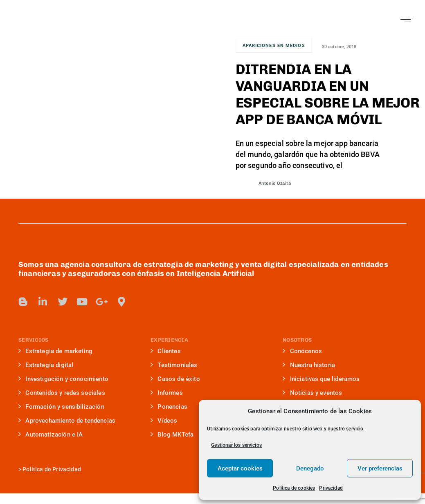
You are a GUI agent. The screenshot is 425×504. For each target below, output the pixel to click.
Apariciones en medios (274, 46)
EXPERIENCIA (169, 340)
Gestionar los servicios (236, 445)
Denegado (310, 468)
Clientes (166, 351)
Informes (167, 393)
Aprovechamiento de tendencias (67, 421)
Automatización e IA (51, 435)
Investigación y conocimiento (63, 379)
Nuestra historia (309, 365)
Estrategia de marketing (55, 351)
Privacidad (331, 488)
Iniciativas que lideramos (321, 379)
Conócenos (302, 351)
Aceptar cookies (240, 468)
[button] (406, 19)
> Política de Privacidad (50, 469)
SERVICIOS (33, 340)
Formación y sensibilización (61, 407)
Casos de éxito (175, 379)
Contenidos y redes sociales (62, 393)
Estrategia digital (46, 365)
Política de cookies (294, 488)
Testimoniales (174, 365)
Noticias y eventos (312, 393)
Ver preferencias (380, 468)
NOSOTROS (297, 340)
